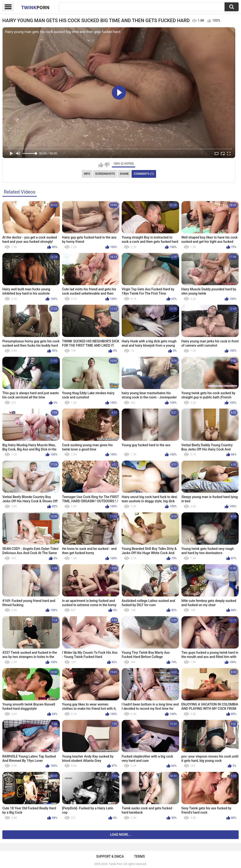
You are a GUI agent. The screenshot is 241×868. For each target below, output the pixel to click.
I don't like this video (107, 165)
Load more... (121, 835)
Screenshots (105, 174)
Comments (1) (144, 174)
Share (124, 174)
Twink (35, 7)
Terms (140, 856)
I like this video (101, 165)
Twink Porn (115, 864)
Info (87, 174)
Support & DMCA (110, 856)
